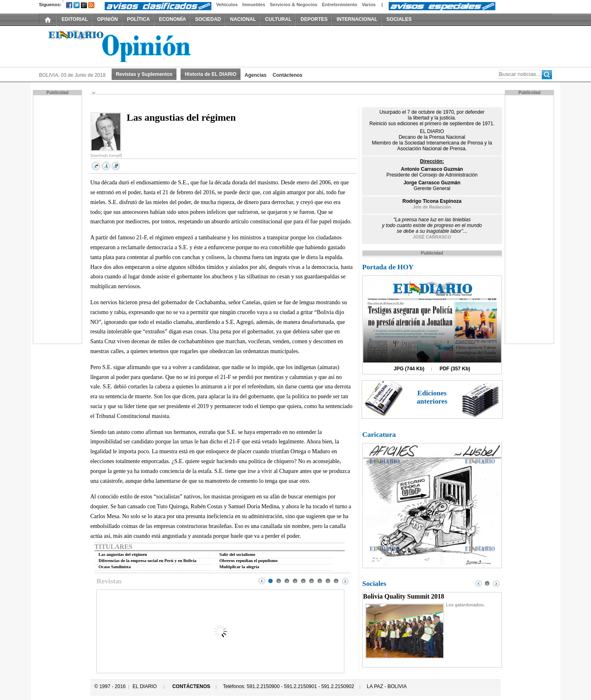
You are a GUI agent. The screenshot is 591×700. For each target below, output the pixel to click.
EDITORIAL (75, 19)
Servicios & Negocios (293, 5)
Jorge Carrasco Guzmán (432, 183)
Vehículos (227, 5)
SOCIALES (399, 19)
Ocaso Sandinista (115, 567)
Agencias (255, 75)
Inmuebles (254, 5)
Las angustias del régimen (123, 554)
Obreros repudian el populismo (249, 561)
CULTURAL (278, 19)
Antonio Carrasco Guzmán (432, 169)
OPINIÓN (107, 19)
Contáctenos (287, 75)
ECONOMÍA (172, 19)
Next (345, 581)
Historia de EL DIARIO (211, 74)
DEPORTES (314, 19)
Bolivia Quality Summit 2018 (404, 596)
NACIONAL (243, 19)
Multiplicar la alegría (239, 567)
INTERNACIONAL (357, 19)
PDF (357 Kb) (455, 369)
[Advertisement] (58, 219)
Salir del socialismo (237, 554)
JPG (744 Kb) (409, 369)
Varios (369, 5)
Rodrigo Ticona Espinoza (432, 201)
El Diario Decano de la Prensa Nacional (131, 46)
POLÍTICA (138, 19)
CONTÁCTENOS (191, 686)
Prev (262, 581)
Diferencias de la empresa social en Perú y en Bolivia (147, 561)
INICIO (48, 19)
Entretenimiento (339, 5)
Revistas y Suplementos (144, 74)
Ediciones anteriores (432, 397)
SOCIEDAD (208, 19)
